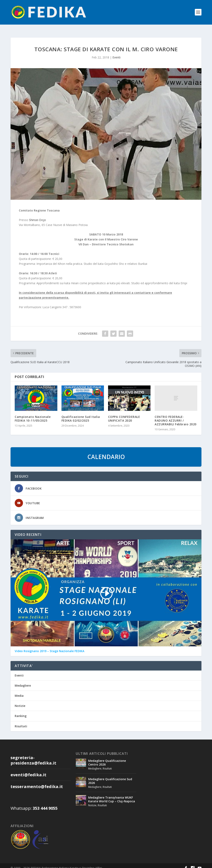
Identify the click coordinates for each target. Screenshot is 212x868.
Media (19, 691)
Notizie (20, 701)
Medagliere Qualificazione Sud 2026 (110, 776)
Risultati (21, 721)
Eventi (116, 53)
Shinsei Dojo (37, 215)
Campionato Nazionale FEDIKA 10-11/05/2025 (33, 414)
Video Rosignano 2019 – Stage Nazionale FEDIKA (49, 646)
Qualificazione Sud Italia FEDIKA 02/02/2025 (81, 414)
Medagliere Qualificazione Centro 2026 (107, 758)
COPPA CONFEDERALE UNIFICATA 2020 (124, 414)
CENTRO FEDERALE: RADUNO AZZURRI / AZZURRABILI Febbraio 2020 (176, 416)
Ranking (21, 711)
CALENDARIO (106, 452)
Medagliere (23, 681)
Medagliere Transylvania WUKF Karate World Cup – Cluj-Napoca (112, 795)
